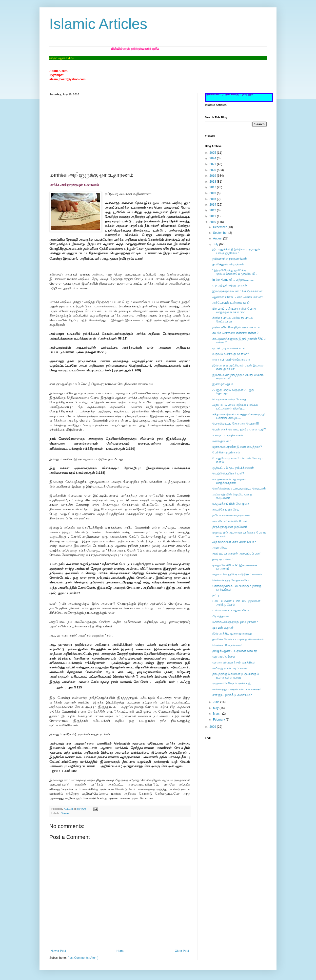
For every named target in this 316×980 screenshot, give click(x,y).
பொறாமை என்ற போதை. (230, 399)
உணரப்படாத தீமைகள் (228, 435)
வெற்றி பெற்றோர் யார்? (228, 473)
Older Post (182, 951)
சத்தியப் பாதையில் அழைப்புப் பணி (237, 554)
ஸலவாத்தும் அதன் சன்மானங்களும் (237, 689)
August (218, 238)
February (219, 720)
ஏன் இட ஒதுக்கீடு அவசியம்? (232, 695)
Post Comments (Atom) (83, 958)
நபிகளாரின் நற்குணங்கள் (230, 259)
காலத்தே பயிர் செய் (226, 510)
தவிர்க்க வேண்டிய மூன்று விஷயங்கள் (238, 639)
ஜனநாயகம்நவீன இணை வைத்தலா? (237, 447)
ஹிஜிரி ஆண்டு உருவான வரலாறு (235, 651)
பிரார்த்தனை (221, 616)
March (218, 714)
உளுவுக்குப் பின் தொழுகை (231, 504)
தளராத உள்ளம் (223, 559)
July (216, 244)
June (217, 702)
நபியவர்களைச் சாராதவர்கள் (231, 515)
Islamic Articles (98, 24)
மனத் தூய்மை (222, 441)
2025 (213, 153)
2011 (213, 216)
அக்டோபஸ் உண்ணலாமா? (231, 303)
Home (120, 951)
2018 (213, 182)
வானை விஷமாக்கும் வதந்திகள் (234, 662)
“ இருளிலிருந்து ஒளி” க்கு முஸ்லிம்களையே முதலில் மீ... (235, 272)
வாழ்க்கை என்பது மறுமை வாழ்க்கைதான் (230, 481)
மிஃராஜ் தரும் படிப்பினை (230, 668)
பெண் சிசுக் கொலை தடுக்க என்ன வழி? (239, 429)
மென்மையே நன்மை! (227, 645)
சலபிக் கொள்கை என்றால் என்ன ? (235, 333)
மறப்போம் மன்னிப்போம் (230, 521)
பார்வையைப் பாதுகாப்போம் (232, 610)
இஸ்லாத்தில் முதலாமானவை (232, 634)
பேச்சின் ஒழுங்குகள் (226, 452)
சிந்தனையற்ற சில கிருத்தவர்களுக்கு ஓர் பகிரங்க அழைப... (239, 416)
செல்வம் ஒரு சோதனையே (230, 580)
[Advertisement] (120, 133)
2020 (213, 170)
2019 (213, 176)
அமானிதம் (220, 548)
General (65, 813)
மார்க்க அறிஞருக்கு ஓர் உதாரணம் (235, 622)
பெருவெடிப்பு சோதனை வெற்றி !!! (236, 424)
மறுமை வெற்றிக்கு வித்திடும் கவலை (237, 574)
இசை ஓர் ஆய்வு (223, 384)
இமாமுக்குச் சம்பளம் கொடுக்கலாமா (237, 291)
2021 (213, 164)
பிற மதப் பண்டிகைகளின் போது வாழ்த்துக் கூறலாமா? (234, 310)
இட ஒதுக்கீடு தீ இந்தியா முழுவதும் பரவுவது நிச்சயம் (236, 251)
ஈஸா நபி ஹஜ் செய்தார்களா (231, 360)
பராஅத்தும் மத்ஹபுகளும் (230, 285)
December (220, 227)
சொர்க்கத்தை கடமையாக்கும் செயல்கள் (239, 489)
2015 (213, 199)
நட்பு (216, 595)
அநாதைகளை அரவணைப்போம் (234, 542)
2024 (213, 158)
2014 (213, 205)
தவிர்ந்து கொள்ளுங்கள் (228, 264)
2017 (213, 187)
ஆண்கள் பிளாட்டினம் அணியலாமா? (238, 297)
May (216, 708)
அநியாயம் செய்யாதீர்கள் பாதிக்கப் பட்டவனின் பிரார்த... (236, 407)
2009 (213, 727)
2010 (213, 222)
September (221, 233)
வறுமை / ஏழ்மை (224, 657)
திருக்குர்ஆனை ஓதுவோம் (230, 527)
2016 (213, 193)
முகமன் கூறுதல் (223, 628)
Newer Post (58, 951)
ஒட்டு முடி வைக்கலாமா (228, 348)
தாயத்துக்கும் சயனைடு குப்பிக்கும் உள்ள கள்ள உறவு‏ (236, 676)
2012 (213, 210)
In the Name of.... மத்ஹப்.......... (233, 280)
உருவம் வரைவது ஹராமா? (231, 354)
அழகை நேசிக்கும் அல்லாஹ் (232, 683)
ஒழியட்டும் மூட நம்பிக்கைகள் (233, 468)
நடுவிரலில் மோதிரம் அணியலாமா (236, 327)
